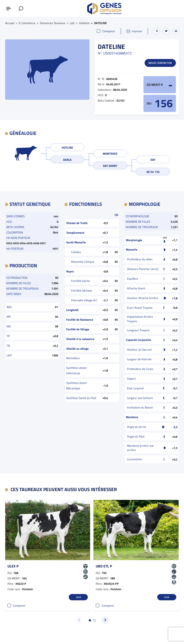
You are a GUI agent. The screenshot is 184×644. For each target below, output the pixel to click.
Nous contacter (160, 63)
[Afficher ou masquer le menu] (9, 9)
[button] (90, 620)
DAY (153, 160)
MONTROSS (110, 154)
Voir (78, 597)
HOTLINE (67, 147)
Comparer (106, 31)
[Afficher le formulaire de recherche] (21, 9)
